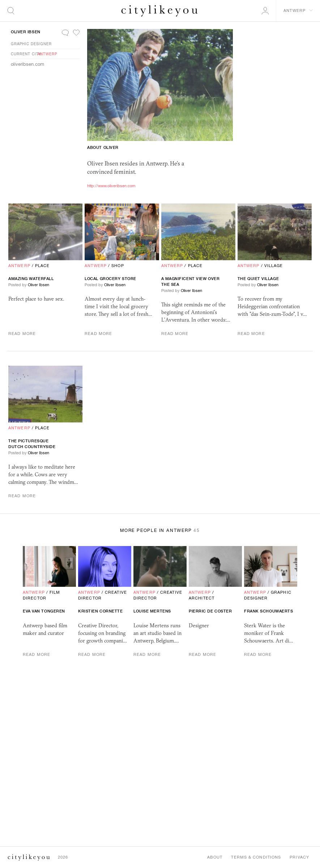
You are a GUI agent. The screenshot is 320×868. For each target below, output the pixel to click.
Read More (22, 334)
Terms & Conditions (256, 857)
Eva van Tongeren (44, 611)
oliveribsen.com (27, 64)
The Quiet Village (258, 279)
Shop (118, 266)
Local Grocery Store (110, 279)
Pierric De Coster (210, 611)
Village (274, 266)
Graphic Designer (31, 44)
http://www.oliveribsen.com (111, 186)
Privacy (299, 857)
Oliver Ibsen (26, 32)
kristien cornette (100, 611)
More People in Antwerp (160, 530)
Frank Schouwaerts (268, 611)
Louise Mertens (152, 611)
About (215, 857)
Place (42, 266)
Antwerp (47, 54)
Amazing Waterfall (31, 279)
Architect (202, 598)
